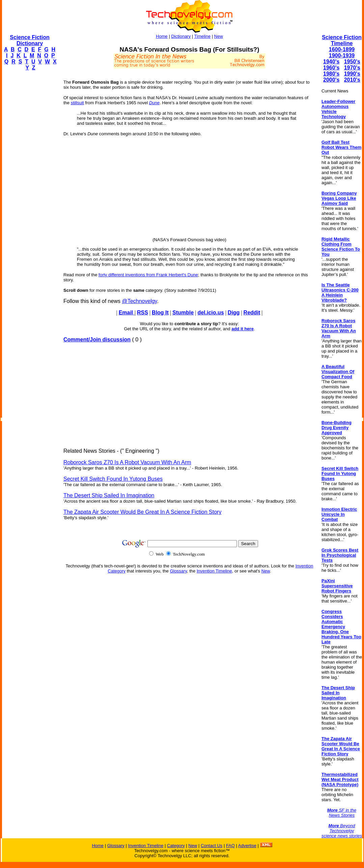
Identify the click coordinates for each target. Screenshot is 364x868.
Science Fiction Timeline (342, 40)
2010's (352, 80)
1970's (352, 68)
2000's (331, 80)
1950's (352, 62)
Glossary (178, 571)
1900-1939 (342, 55)
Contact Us (212, 846)
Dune (154, 103)
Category (176, 846)
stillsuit (77, 103)
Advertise (247, 846)
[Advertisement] (29, 177)
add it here (243, 329)
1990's (352, 74)
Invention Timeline (214, 571)
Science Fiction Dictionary (30, 40)
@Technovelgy (139, 301)
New (219, 36)
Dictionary (181, 36)
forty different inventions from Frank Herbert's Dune (148, 275)
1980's (331, 74)
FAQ (230, 846)
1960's (331, 68)
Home (162, 36)
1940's (331, 62)
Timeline (203, 36)
